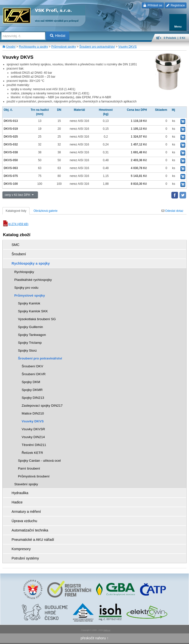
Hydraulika (20, 493)
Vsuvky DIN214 (33, 437)
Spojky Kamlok (29, 303)
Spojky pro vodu (26, 288)
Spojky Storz (27, 351)
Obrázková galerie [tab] (45, 211)
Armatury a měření (26, 512)
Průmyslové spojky (63, 47)
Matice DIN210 (33, 413)
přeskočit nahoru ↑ (94, 638)
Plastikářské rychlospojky (33, 280)
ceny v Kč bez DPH (18, 195)
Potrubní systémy (25, 558)
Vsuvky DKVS (128, 47)
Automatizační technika (30, 530)
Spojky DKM (31, 382)
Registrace (176, 5)
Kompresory (21, 549)
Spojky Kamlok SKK (33, 311)
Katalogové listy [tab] (16, 211)
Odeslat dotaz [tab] (172, 211)
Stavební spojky (26, 484)
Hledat (58, 36)
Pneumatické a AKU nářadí (33, 540)
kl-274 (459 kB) (15, 224)
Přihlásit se (153, 5)
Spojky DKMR (32, 390)
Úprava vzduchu (24, 521)
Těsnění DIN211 (34, 445)
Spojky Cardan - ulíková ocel (39, 461)
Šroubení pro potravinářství (97, 47)
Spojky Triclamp (30, 343)
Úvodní (11, 47)
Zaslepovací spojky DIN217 (42, 406)
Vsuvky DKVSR (33, 429)
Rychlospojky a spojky (33, 47)
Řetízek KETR (32, 453)
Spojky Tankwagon (32, 335)
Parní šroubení (29, 468)
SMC (16, 245)
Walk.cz (107, 630)
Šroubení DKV (32, 366)
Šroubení (19, 254)
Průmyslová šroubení (34, 476)
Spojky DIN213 (33, 398)
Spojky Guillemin (31, 327)
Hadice (17, 502)
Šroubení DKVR (34, 374)
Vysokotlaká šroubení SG (37, 319)
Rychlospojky (24, 272)
